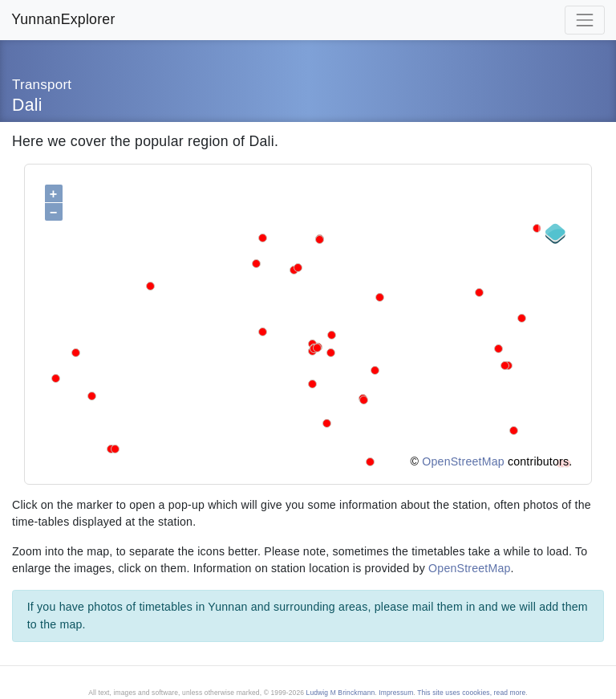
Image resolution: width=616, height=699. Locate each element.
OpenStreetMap (463, 461)
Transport (42, 85)
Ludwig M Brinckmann (341, 693)
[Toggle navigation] (585, 20)
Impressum (396, 693)
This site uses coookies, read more (471, 693)
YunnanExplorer (63, 19)
